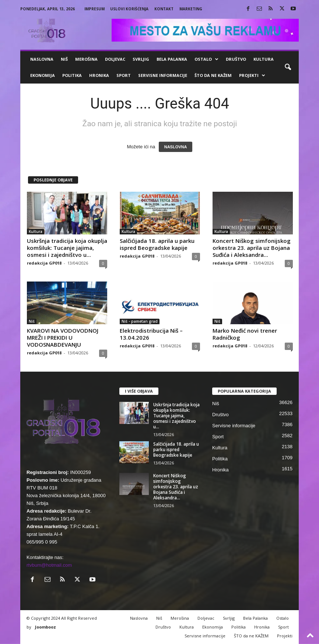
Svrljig (141, 59)
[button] (288, 67)
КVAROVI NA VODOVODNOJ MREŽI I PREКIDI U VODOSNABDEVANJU (63, 337)
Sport (124, 75)
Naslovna (42, 59)
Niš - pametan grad (140, 321)
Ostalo (206, 59)
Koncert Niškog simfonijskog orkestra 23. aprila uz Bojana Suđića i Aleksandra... (252, 248)
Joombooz (45, 627)
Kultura (264, 59)
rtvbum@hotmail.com (49, 565)
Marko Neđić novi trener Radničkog (245, 334)
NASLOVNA (176, 147)
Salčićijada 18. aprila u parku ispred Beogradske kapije (157, 244)
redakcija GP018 (44, 263)
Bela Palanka (172, 59)
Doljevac (115, 59)
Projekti (252, 75)
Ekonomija (43, 75)
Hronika (99, 75)
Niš (64, 59)
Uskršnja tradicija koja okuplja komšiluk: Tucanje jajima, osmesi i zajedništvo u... (67, 248)
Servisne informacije (163, 75)
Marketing (191, 9)
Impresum (94, 9)
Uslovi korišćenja (129, 9)
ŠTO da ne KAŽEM (213, 75)
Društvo (236, 59)
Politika (72, 75)
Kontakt (164, 9)
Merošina (86, 59)
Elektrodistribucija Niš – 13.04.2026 (151, 334)
